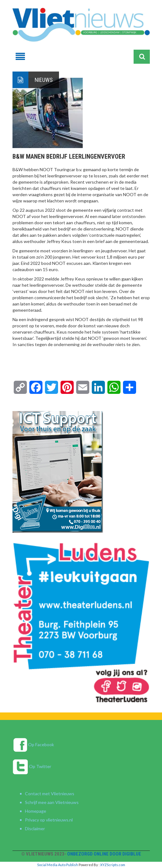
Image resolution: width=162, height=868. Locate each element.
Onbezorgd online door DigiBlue (104, 854)
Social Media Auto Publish (58, 865)
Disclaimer (35, 828)
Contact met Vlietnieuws (50, 794)
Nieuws (44, 80)
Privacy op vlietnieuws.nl (49, 820)
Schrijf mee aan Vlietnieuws (52, 802)
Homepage (36, 811)
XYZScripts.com (113, 865)
